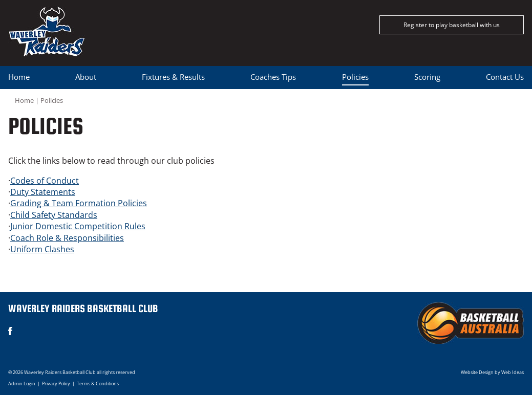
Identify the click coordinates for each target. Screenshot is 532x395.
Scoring (427, 77)
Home (19, 77)
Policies (355, 77)
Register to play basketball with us (452, 25)
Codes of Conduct (45, 181)
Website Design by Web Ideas (492, 372)
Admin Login (22, 383)
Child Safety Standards (54, 215)
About (86, 77)
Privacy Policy (56, 383)
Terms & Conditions (98, 383)
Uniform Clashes (42, 249)
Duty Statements (43, 192)
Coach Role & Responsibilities (67, 238)
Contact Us (505, 77)
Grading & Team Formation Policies (79, 203)
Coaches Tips (273, 77)
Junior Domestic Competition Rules (78, 226)
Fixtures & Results (173, 77)
